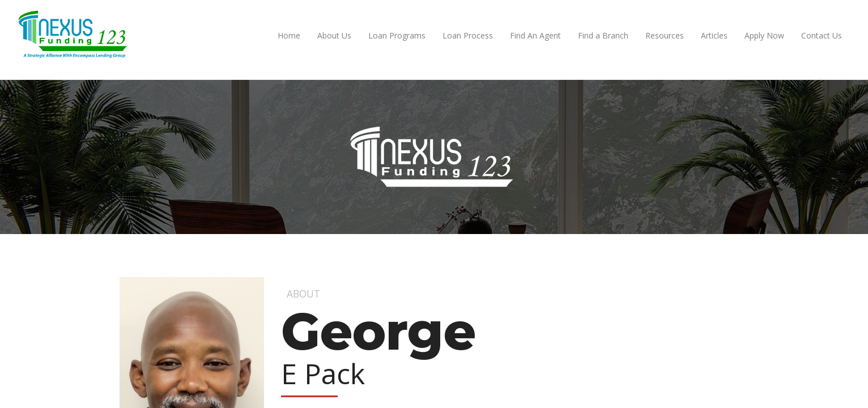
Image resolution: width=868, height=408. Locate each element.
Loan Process (468, 35)
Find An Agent (535, 35)
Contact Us (822, 35)
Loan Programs (397, 35)
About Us (334, 35)
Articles (714, 35)
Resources (665, 35)
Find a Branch (603, 35)
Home (289, 35)
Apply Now (764, 35)
